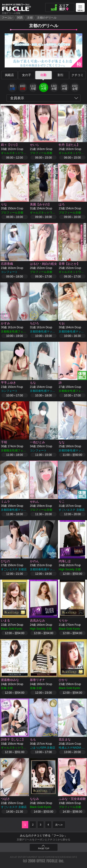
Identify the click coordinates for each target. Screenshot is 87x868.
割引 (61, 75)
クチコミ (77, 75)
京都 (30, 18)
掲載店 (9, 75)
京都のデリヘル (47, 18)
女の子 (27, 75)
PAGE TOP (44, 849)
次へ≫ (59, 825)
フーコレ (7, 18)
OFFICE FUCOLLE (47, 861)
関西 (20, 18)
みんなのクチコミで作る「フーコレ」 (44, 836)
